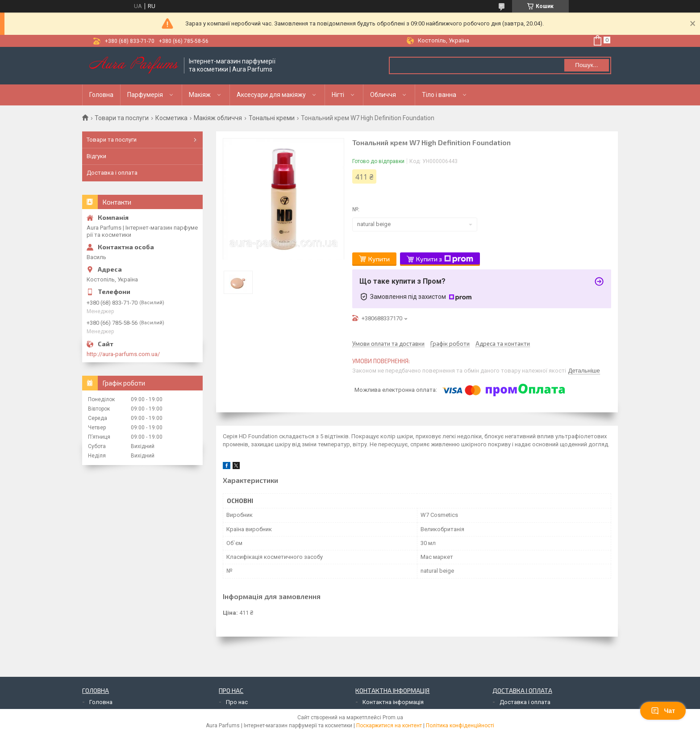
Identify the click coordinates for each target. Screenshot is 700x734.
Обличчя (383, 95)
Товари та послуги (122, 118)
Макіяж (200, 95)
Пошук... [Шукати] (586, 65)
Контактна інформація (393, 702)
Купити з (445, 259)
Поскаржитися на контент (389, 726)
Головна (101, 95)
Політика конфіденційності (460, 726)
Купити (379, 259)
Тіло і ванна (439, 95)
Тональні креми (272, 118)
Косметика (171, 118)
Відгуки (96, 156)
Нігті (338, 95)
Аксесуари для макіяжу (271, 95)
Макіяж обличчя (218, 118)
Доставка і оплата (112, 173)
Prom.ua (393, 717)
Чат (663, 711)
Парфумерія (145, 95)
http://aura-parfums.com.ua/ (123, 354)
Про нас (237, 702)
